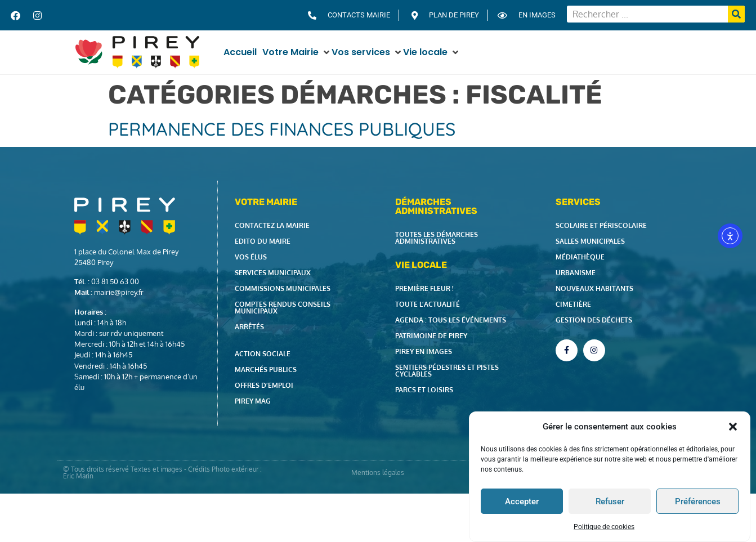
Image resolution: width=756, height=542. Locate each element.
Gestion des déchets (594, 320)
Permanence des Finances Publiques (282, 129)
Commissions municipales (283, 288)
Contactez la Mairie (272, 225)
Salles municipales (590, 241)
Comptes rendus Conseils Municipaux (283, 308)
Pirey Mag (253, 401)
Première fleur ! (424, 288)
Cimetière (573, 304)
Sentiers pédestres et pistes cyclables (447, 371)
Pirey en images (424, 351)
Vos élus (251, 257)
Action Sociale (263, 354)
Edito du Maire (263, 241)
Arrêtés (249, 327)
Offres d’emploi (264, 385)
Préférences (698, 501)
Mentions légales (378, 472)
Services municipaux (273, 273)
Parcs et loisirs (424, 390)
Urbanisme (576, 273)
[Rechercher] (736, 14)
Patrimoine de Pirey (431, 336)
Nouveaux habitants (594, 288)
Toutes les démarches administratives (437, 238)
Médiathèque (580, 257)
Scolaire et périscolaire (601, 225)
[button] (733, 427)
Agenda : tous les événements (451, 320)
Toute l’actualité (428, 304)
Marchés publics (266, 369)
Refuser (610, 501)
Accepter (522, 501)
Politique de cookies (604, 527)
